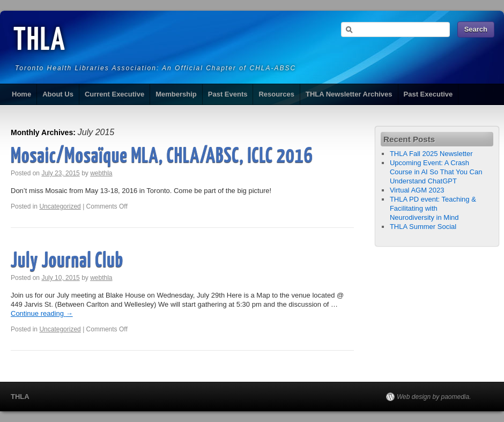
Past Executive (428, 94)
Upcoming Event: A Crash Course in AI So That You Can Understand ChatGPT (436, 172)
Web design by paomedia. (434, 397)
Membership (176, 94)
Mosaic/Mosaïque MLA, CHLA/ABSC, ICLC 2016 (162, 157)
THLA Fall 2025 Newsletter (431, 154)
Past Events (228, 94)
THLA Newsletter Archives (349, 94)
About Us (58, 94)
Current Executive (114, 94)
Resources (276, 94)
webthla (101, 173)
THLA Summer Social (423, 227)
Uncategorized (60, 206)
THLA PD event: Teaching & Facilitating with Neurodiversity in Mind (433, 208)
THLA (40, 41)
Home (21, 94)
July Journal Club (67, 261)
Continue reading (42, 313)
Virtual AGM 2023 (417, 190)
